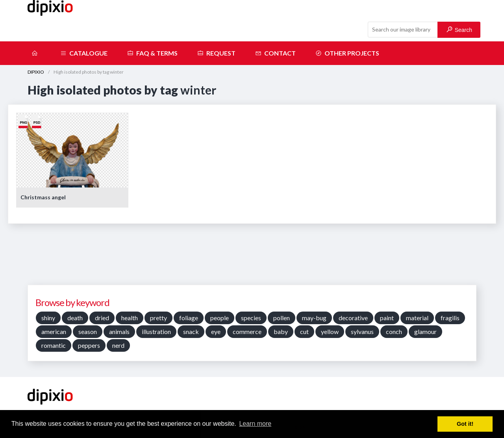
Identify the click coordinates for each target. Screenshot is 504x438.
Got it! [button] (465, 424)
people (220, 318)
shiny (48, 318)
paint (387, 318)
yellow (330, 331)
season (88, 331)
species (251, 318)
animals (119, 331)
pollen (282, 318)
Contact (275, 53)
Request (216, 53)
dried (102, 318)
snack (191, 331)
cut (304, 331)
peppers (89, 345)
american (54, 331)
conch (394, 331)
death (75, 318)
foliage (189, 318)
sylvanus (362, 331)
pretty (158, 318)
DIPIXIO (36, 72)
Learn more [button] (255, 424)
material (417, 318)
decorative (353, 318)
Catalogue (84, 53)
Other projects (347, 53)
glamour (425, 331)
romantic (54, 345)
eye (216, 331)
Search (459, 30)
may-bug (314, 318)
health (130, 318)
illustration (156, 331)
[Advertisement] (252, 257)
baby (281, 331)
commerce (247, 331)
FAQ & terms (152, 53)
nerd (118, 345)
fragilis (450, 318)
